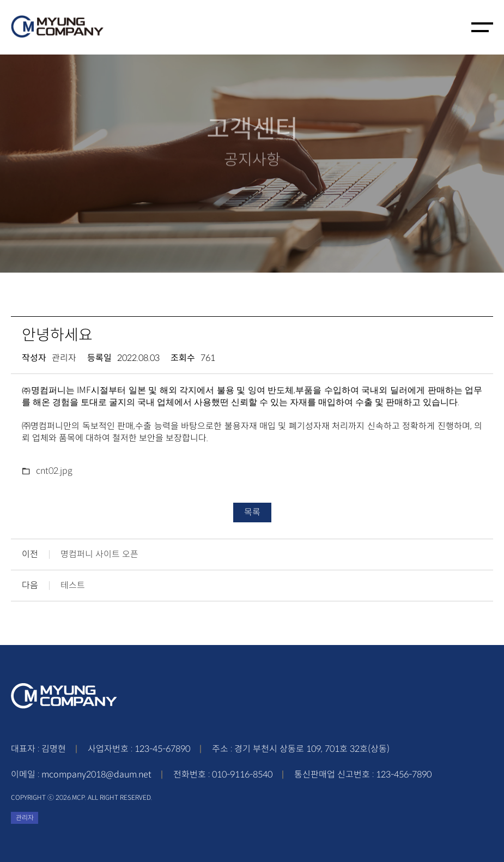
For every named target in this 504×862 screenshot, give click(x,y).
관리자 (25, 818)
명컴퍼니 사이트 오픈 (99, 554)
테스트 (73, 586)
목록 (252, 512)
